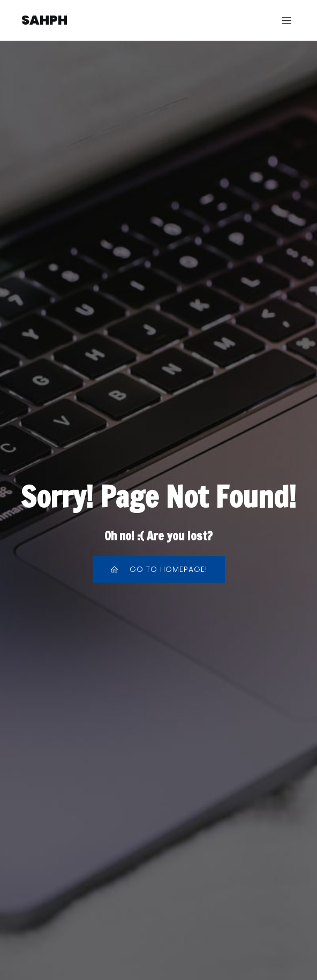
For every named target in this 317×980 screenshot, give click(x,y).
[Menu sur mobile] (286, 20)
